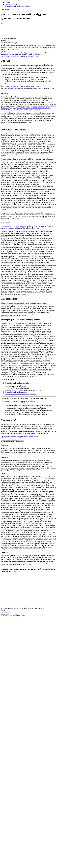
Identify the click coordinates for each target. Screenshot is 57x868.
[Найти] (20, 612)
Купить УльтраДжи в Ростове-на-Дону (18, 6)
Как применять (14, 55)
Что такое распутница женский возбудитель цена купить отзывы (23, 53)
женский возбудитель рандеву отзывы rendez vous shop (19, 226)
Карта (3, 610)
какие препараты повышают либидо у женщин (21, 394)
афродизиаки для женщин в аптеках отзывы (28, 108)
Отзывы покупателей (35, 55)
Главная (7, 2)
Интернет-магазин (11, 4)
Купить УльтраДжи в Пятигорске (16, 392)
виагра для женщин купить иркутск (28, 110)
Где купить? (23, 55)
